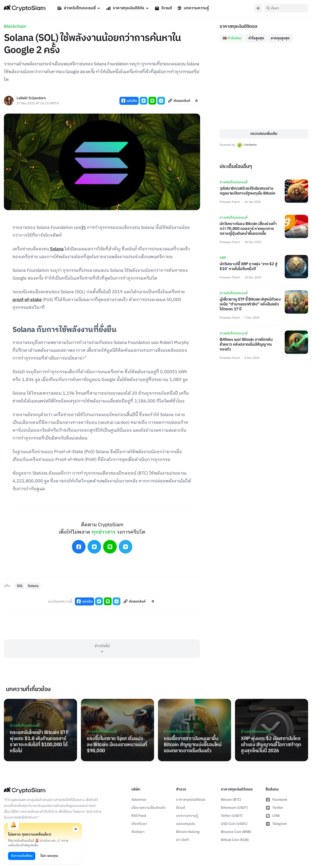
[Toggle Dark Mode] (258, 8)
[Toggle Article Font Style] (196, 101)
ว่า (83, 228)
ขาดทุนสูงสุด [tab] (280, 38)
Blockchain (15, 27)
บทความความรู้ (193, 8)
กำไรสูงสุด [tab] (256, 38)
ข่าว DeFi (183, 840)
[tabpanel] (264, 86)
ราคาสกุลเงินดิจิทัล (128, 8)
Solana (57, 249)
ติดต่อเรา (138, 832)
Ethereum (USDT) (234, 808)
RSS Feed (139, 816)
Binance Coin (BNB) (236, 832)
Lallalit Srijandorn (31, 98)
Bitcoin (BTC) (231, 800)
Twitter (274, 808)
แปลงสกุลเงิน (186, 824)
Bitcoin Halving (188, 832)
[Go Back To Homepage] (25, 8)
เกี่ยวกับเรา (139, 824)
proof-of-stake (27, 300)
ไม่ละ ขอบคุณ (49, 856)
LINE (273, 816)
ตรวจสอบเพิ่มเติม (264, 134)
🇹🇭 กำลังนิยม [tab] (232, 38)
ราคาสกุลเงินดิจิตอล (191, 800)
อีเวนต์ (163, 8)
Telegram (276, 824)
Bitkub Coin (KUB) (235, 840)
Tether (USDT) (232, 816)
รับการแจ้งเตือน (22, 856)
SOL (20, 586)
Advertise (139, 800)
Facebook (276, 800)
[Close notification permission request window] (76, 829)
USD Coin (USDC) (234, 824)
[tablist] (264, 36)
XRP (223, 258)
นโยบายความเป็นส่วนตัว (148, 808)
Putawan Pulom (230, 202)
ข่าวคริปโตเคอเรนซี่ (79, 8)
